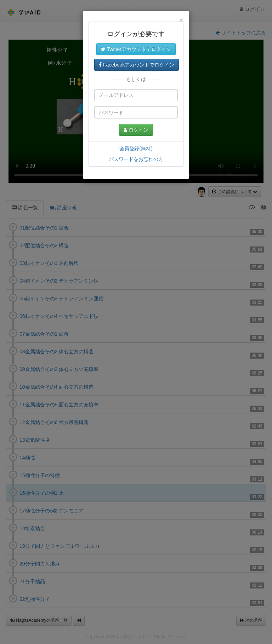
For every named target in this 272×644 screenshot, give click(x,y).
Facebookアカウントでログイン (137, 65)
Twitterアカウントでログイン (136, 49)
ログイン (136, 130)
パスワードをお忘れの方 (136, 159)
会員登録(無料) (136, 149)
